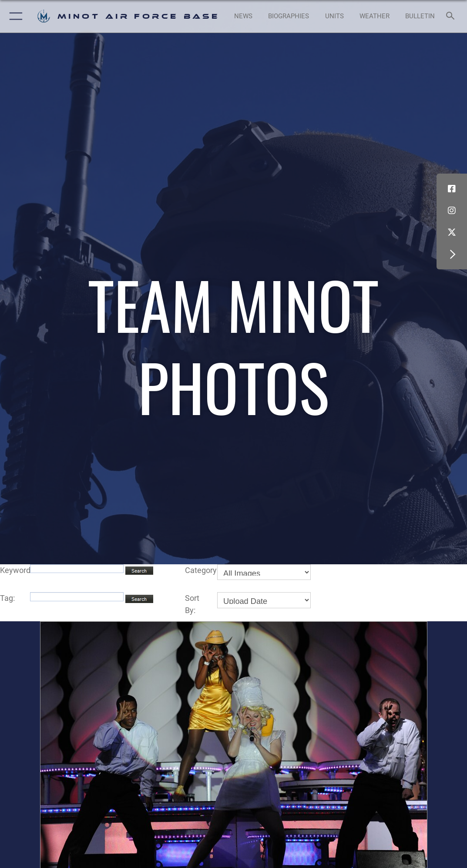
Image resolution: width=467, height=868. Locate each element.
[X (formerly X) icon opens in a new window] (452, 232)
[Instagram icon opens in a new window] (452, 211)
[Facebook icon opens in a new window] (452, 189)
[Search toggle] (452, 16)
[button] (14, 16)
